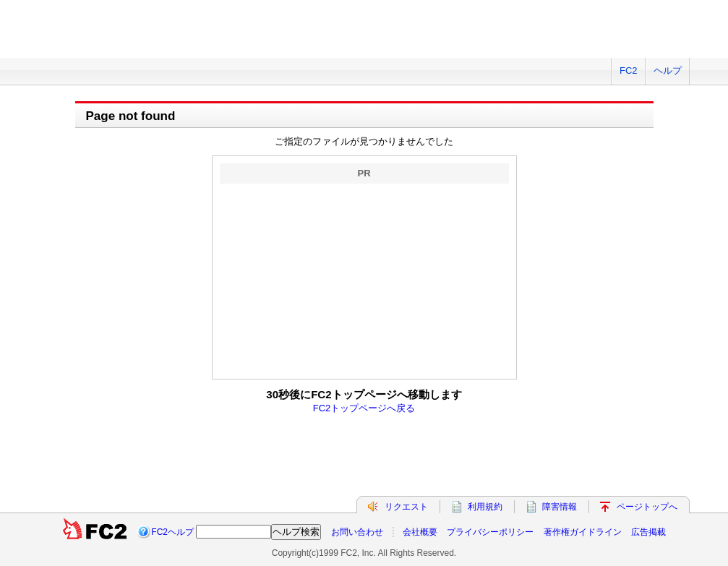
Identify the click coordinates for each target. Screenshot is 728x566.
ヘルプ (668, 70)
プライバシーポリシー (490, 532)
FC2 (629, 70)
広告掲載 (648, 532)
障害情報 (560, 507)
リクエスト (406, 507)
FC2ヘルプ (172, 532)
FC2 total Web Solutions (86, 38)
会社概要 (420, 532)
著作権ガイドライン (583, 532)
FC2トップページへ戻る (364, 408)
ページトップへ (647, 507)
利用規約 (485, 507)
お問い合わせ (357, 532)
